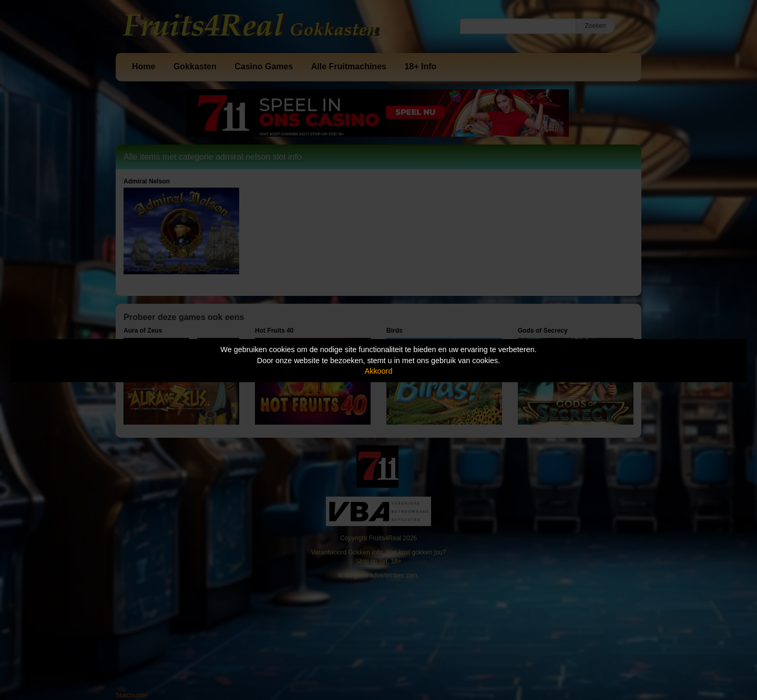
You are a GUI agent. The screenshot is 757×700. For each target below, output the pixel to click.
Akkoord (379, 371)
